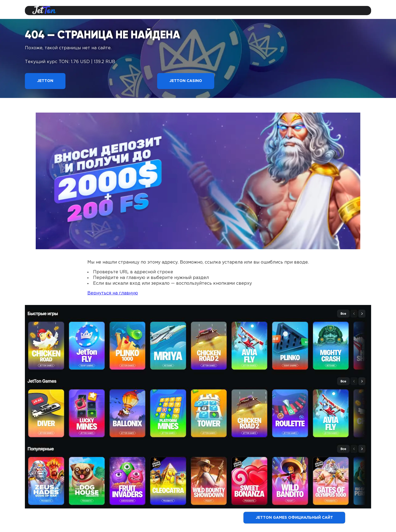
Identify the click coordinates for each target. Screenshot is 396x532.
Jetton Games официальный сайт (294, 518)
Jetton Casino (186, 81)
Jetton (45, 81)
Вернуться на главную (113, 293)
